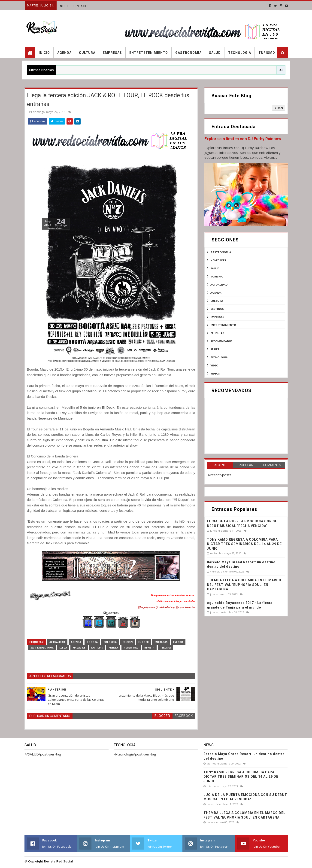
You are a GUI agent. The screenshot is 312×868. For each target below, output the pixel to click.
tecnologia (219, 357)
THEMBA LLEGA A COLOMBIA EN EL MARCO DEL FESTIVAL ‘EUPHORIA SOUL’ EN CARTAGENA (244, 585)
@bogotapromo (146, 607)
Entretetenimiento (149, 53)
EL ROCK (144, 642)
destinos (217, 309)
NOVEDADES (218, 260)
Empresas (112, 53)
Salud (215, 53)
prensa (113, 648)
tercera (165, 648)
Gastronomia (188, 53)
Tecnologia (240, 53)
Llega (63, 648)
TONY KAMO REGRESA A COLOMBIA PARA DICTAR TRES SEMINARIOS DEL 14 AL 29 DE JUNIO (244, 544)
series (215, 349)
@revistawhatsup (165, 607)
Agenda (64, 53)
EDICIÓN (127, 642)
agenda (76, 642)
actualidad (57, 642)
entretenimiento (223, 325)
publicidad (131, 648)
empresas (217, 317)
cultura (217, 301)
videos (215, 373)
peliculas (217, 333)
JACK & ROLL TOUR (42, 648)
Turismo (267, 53)
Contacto (81, 6)
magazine (79, 648)
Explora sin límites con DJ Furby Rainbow (243, 139)
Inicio (64, 6)
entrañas (161, 642)
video (214, 365)
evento (178, 642)
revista (149, 648)
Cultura (87, 53)
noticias (97, 648)
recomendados (221, 341)
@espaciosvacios (185, 607)
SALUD (215, 268)
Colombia (110, 642)
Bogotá (92, 642)
